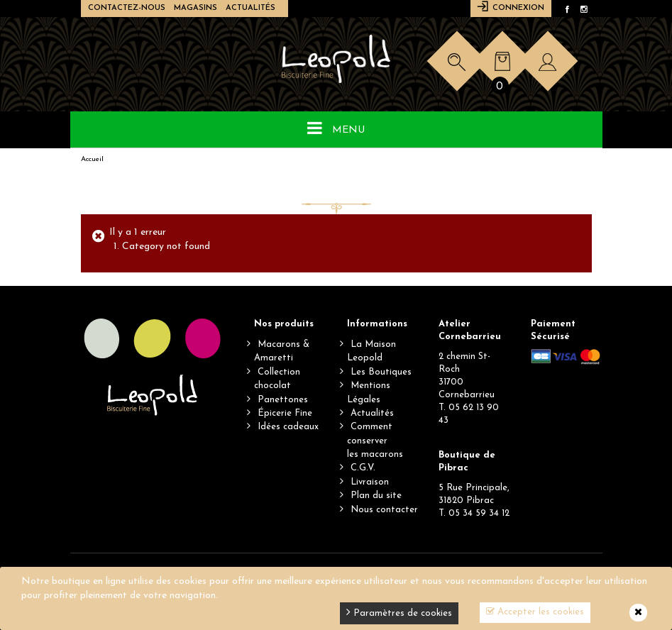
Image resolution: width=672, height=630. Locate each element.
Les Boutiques (381, 372)
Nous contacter (384, 510)
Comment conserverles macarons (375, 441)
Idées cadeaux (288, 427)
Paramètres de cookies (399, 612)
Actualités (250, 8)
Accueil (92, 159)
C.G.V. (363, 468)
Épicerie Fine (285, 413)
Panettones (283, 400)
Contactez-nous (127, 8)
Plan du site (376, 496)
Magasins (195, 8)
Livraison (370, 482)
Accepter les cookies (535, 612)
